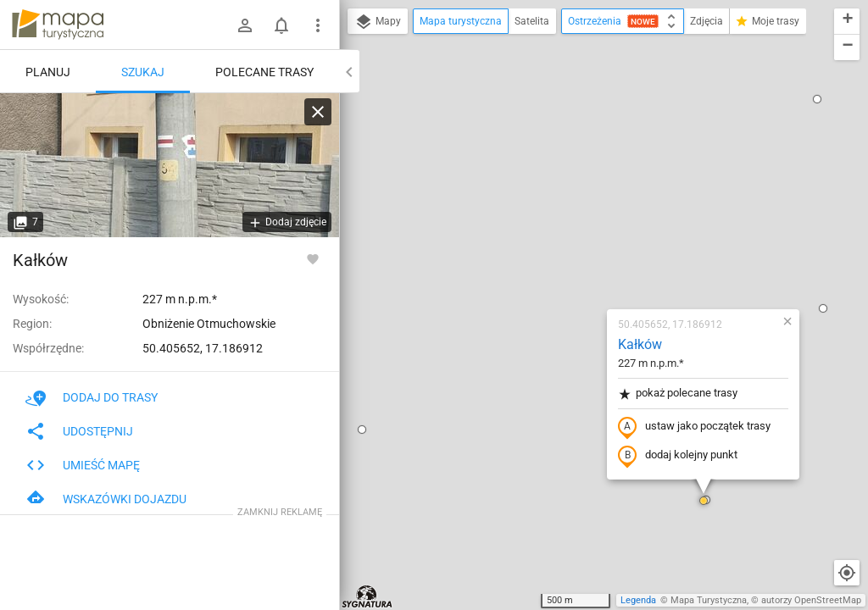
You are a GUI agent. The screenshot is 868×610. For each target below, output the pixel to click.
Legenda (638, 600)
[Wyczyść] (318, 112)
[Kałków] (170, 165)
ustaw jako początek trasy (594, 231)
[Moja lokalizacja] (847, 573)
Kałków (540, 149)
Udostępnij (79, 431)
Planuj (48, 72)
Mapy (378, 22)
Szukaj (143, 72)
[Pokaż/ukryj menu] (318, 25)
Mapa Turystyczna (709, 600)
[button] (723, 113)
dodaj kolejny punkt (578, 260)
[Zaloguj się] (245, 25)
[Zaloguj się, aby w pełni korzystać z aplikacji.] (313, 258)
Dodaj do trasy (92, 397)
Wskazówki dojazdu (106, 499)
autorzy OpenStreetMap (811, 600)
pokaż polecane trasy (578, 198)
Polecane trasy (264, 72)
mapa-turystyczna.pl (58, 25)
